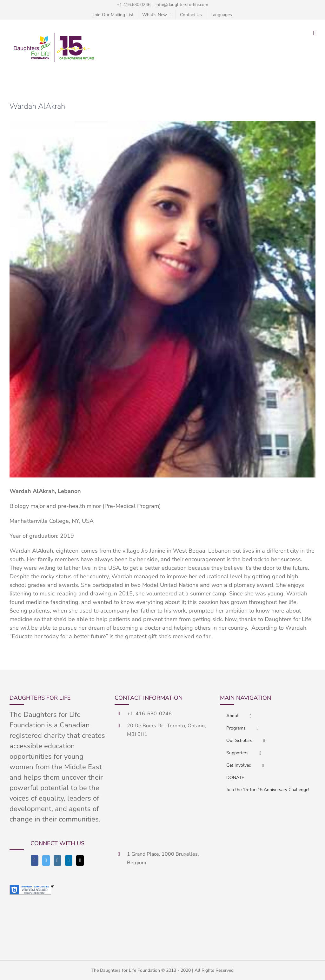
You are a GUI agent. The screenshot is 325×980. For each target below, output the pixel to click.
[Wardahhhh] (162, 299)
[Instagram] (57, 860)
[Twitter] (46, 860)
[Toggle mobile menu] (314, 33)
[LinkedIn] (69, 860)
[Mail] (80, 860)
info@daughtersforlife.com (182, 5)
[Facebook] (35, 860)
